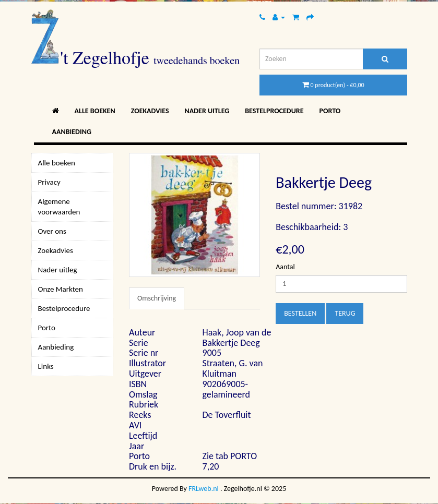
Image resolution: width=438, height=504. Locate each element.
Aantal (285, 267)
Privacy (49, 182)
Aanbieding (72, 132)
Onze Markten (61, 289)
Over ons (52, 231)
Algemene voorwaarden (59, 207)
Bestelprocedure (274, 111)
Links (46, 366)
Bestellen (300, 313)
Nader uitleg (207, 111)
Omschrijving (157, 298)
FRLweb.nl (204, 489)
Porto (330, 111)
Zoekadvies (150, 111)
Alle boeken (95, 111)
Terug (345, 313)
